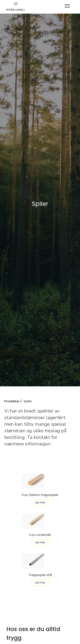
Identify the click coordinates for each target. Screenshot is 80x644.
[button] (67, 6)
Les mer (40, 502)
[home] (16, 6)
